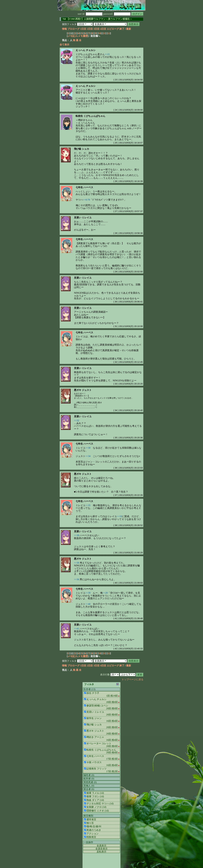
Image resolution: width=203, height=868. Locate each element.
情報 (64, 29)
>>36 (77, 579)
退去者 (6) (89, 789)
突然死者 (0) (90, 782)
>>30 (88, 448)
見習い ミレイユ (83, 218)
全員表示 (101, 846)
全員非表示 (101, 849)
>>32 (77, 420)
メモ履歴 (83, 36)
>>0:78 (86, 200)
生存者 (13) (89, 689)
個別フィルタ (69, 24)
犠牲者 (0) (89, 775)
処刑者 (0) (89, 779)
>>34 (88, 456)
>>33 (119, 516)
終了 (122, 29)
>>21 (107, 54)
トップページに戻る (133, 679)
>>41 (77, 629)
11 (104, 33)
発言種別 (88, 816)
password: (117, 14)
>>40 (88, 604)
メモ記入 (72, 36)
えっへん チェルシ (86, 50)
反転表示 (101, 852)
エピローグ (113, 29)
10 (100, 33)
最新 (129, 29)
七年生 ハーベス (84, 187)
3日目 (97, 29)
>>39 (77, 563)
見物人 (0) (89, 786)
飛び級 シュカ (82, 149)
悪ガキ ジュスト (83, 390)
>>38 (77, 535)
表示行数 (105, 675)
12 (109, 33)
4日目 (103, 29)
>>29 (105, 593)
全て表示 (64, 45)
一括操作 (88, 842)
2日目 (90, 29)
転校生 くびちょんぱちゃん (90, 116)
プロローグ (74, 29)
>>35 (88, 505)
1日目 (83, 29)
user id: (90, 14)
